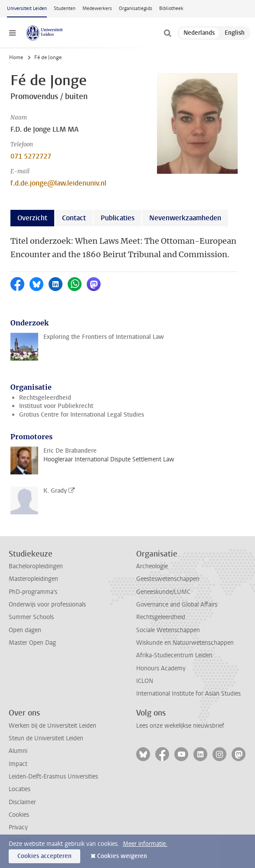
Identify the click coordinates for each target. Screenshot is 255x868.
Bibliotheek (171, 8)
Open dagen (25, 630)
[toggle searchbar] (167, 33)
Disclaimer (22, 802)
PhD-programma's (33, 592)
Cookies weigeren (122, 856)
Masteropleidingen (33, 579)
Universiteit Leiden (27, 8)
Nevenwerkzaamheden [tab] (185, 218)
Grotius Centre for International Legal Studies (82, 415)
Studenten (65, 8)
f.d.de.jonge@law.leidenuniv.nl (58, 183)
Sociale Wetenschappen (168, 630)
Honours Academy (161, 668)
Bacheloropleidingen (36, 566)
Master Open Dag (32, 643)
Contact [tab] (74, 218)
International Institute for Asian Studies (188, 694)
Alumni (18, 751)
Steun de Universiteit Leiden (46, 738)
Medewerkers (97, 8)
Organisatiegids (136, 8)
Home (16, 57)
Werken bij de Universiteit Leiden (52, 726)
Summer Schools (31, 617)
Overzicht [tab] (32, 218)
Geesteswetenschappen (168, 579)
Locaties (20, 789)
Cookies (19, 815)
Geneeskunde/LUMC (163, 592)
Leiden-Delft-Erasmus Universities (53, 777)
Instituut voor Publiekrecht (56, 406)
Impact (18, 764)
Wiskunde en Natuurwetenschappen (185, 643)
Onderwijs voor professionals (47, 605)
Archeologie (152, 566)
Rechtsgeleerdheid (45, 398)
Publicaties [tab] (118, 218)
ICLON (145, 681)
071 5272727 (31, 156)
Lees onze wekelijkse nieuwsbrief (180, 726)
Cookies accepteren (44, 856)
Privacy (18, 827)
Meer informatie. (145, 844)
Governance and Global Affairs (177, 605)
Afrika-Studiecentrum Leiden (174, 655)
